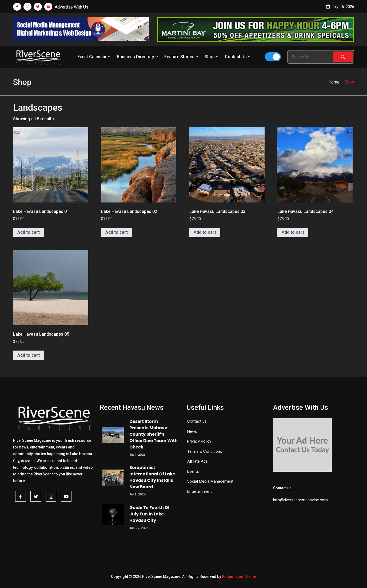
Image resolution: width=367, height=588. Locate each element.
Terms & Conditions (205, 451)
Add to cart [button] (29, 232)
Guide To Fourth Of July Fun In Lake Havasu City (149, 514)
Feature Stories (182, 57)
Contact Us (238, 57)
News (192, 431)
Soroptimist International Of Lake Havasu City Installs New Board (152, 477)
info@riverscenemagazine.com (300, 500)
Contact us (197, 421)
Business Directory (138, 57)
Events (193, 471)
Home (334, 82)
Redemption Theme (239, 577)
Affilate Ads (198, 461)
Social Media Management (210, 481)
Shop (212, 57)
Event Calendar (94, 57)
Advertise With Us (71, 7)
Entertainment (200, 491)
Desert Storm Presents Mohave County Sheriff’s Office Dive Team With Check (153, 434)
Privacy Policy (199, 441)
